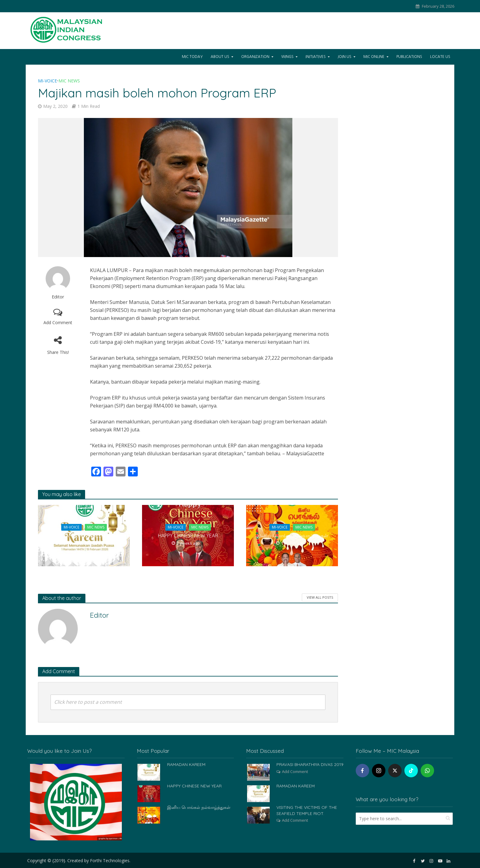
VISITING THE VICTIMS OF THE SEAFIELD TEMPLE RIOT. (307, 810)
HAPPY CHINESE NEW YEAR (188, 536)
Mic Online (374, 57)
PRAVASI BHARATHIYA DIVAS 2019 (310, 764)
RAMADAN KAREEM (84, 536)
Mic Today (192, 57)
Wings (287, 57)
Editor (58, 297)
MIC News (69, 81)
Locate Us (440, 57)
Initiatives (316, 57)
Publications (409, 57)
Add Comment (58, 322)
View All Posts (320, 597)
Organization (255, 57)
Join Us (345, 57)
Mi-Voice (47, 81)
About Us (220, 57)
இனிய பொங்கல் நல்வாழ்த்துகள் (292, 536)
